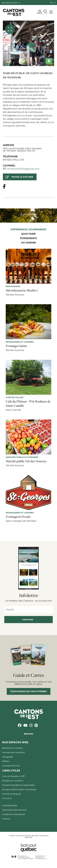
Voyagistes (8, 757)
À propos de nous (11, 766)
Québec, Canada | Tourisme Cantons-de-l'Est (14, 12)
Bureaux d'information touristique (19, 789)
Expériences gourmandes (28, 230)
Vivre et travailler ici (13, 776)
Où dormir (28, 243)
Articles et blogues (11, 794)
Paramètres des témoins (14, 810)
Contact (6, 819)
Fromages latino (16, 346)
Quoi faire (28, 234)
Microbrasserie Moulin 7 (22, 290)
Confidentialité (10, 805)
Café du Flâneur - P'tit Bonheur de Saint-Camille (28, 403)
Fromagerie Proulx (18, 517)
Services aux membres (13, 752)
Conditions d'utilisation (14, 814)
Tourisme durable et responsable (18, 785)
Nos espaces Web (11, 2)
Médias (6, 761)
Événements (28, 238)
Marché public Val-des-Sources (26, 461)
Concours (7, 798)
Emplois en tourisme (13, 781)
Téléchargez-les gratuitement (29, 691)
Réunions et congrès (12, 748)
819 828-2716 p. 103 (13, 160)
